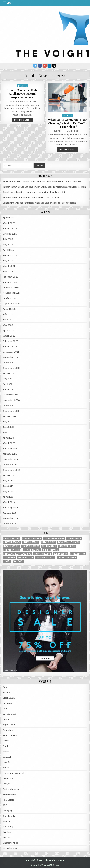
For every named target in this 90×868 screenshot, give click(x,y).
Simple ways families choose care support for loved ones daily (35, 192)
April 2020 (8, 438)
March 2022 (9, 336)
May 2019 (8, 491)
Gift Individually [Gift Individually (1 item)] (49, 546)
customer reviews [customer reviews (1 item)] (12, 542)
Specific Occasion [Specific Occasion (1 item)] (26, 558)
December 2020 (11, 395)
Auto (5, 687)
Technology (9, 827)
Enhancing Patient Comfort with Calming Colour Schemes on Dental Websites (42, 181)
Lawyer (7, 784)
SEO (5, 805)
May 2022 (8, 325)
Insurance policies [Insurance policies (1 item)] (67, 546)
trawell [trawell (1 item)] (7, 561)
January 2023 (10, 282)
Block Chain (9, 698)
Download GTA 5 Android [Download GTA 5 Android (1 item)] (69, 542)
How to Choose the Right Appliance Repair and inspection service (22, 94)
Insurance (8, 778)
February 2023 (10, 277)
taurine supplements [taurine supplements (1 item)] (67, 558)
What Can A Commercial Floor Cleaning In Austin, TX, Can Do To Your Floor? (67, 123)
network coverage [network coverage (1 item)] (32, 550)
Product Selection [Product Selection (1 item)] (42, 554)
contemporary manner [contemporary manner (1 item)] (54, 538)
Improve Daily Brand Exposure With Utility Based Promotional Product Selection (44, 187)
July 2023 (8, 271)
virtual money (10, 848)
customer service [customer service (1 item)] (31, 542)
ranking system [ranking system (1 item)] (61, 554)
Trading (7, 832)
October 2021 (10, 363)
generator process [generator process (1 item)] (30, 546)
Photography (9, 794)
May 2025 (8, 245)
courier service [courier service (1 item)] (74, 538)
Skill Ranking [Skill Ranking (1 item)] (9, 558)
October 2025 (10, 234)
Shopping (8, 811)
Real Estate (8, 800)
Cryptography (10, 714)
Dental (6, 719)
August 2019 (9, 475)
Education (8, 730)
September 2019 (11, 470)
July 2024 (8, 261)
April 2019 (8, 497)
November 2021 (11, 357)
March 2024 (9, 266)
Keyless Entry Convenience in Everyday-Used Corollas (31, 197)
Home (6, 768)
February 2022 (10, 341)
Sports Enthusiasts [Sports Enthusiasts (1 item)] (45, 558)
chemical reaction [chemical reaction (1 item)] (12, 538)
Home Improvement (13, 773)
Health (6, 762)
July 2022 (8, 314)
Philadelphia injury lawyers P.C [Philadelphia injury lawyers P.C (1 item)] (17, 554)
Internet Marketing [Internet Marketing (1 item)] (12, 550)
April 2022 (8, 330)
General (7, 757)
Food (5, 746)
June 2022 (8, 320)
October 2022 (10, 298)
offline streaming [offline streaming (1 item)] (50, 550)
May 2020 (8, 432)
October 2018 (10, 524)
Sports (6, 821)
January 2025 (10, 255)
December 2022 (11, 287)
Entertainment (10, 736)
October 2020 (10, 406)
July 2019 (8, 481)
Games (6, 752)
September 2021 (11, 368)
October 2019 (10, 465)
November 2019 (11, 459)
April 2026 (8, 218)
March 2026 (9, 223)
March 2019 (9, 502)
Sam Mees (13, 101)
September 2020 (11, 411)
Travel (6, 837)
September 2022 (11, 304)
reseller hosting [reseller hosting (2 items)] (78, 554)
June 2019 (8, 486)
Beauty (6, 692)
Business (23, 86)
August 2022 (9, 309)
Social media (9, 816)
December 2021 (11, 352)
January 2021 (10, 390)
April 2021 (8, 384)
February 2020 (10, 448)
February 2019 (10, 508)
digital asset (9, 725)
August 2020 (9, 416)
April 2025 (8, 250)
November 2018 (11, 518)
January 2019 (10, 513)
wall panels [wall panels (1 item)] (18, 561)
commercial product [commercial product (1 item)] (32, 538)
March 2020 (9, 443)
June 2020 (8, 427)
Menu (9, 3)
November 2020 (11, 400)
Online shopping (11, 789)
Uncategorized (10, 843)
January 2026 (10, 229)
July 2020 (8, 422)
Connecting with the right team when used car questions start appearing (40, 203)
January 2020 (10, 454)
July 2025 (8, 239)
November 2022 (11, 293)
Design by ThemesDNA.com (45, 865)
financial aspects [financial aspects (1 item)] (11, 546)
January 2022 (10, 347)
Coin (5, 709)
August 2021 (9, 373)
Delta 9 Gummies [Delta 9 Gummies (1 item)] (48, 542)
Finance (7, 741)
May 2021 (8, 379)
